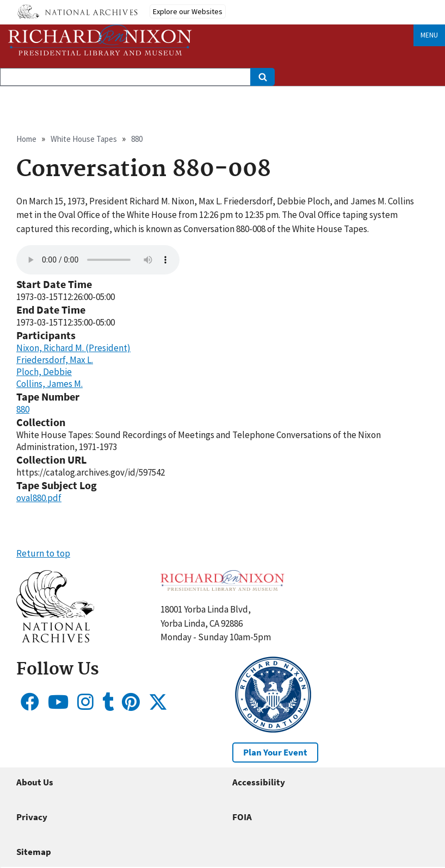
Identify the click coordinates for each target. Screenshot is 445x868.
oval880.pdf (39, 498)
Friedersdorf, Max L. (55, 360)
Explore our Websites (188, 11)
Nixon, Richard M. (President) (73, 348)
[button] (55, 639)
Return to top (43, 553)
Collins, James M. (50, 384)
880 (137, 139)
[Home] (100, 40)
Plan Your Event (275, 752)
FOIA (242, 817)
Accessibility (259, 782)
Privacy (32, 817)
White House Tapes (84, 139)
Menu (429, 35)
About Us (35, 782)
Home (26, 139)
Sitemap (34, 852)
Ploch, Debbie (44, 372)
